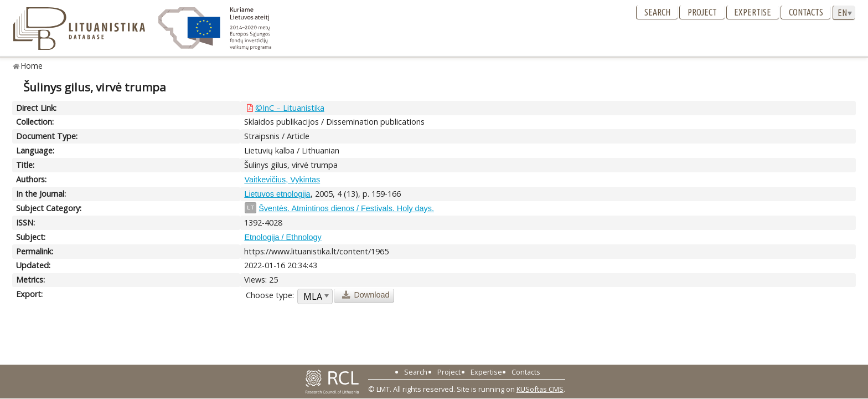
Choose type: (270, 295)
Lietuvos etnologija (277, 194)
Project (702, 12)
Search (657, 12)
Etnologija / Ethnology (283, 237)
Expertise (753, 12)
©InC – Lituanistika (290, 108)
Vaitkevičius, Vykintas (282, 180)
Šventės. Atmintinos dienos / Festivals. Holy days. (346, 208)
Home (32, 66)
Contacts (806, 12)
